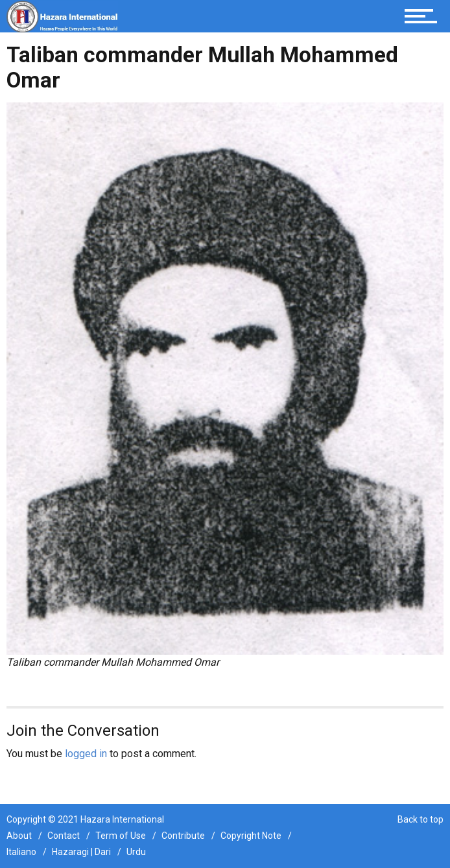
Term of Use (121, 836)
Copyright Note (251, 836)
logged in (86, 754)
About (19, 836)
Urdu (136, 852)
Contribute (183, 836)
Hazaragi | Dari (81, 852)
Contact (64, 836)
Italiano (21, 852)
